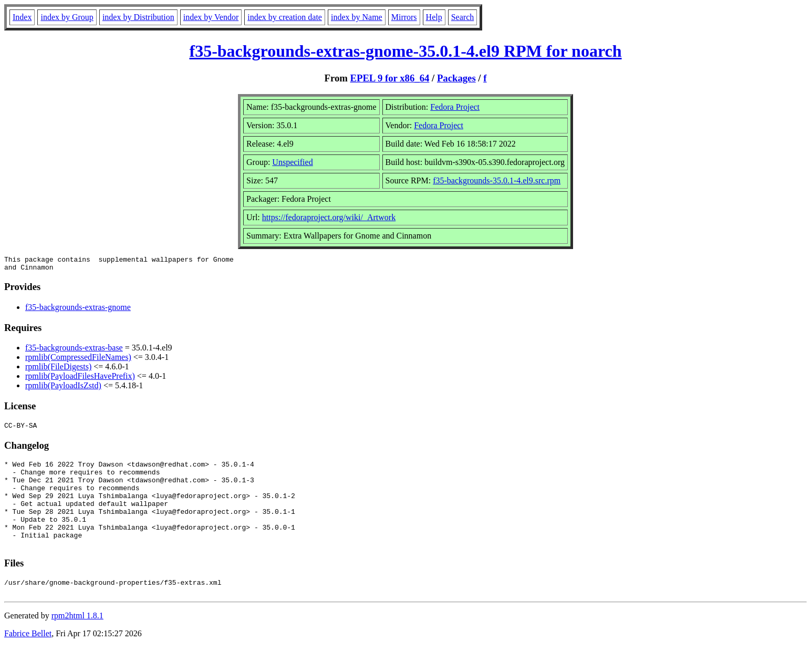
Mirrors (404, 17)
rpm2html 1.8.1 (77, 641)
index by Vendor (211, 17)
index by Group (67, 17)
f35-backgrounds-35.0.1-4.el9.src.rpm (497, 180)
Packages (456, 78)
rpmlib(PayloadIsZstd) (63, 389)
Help (434, 17)
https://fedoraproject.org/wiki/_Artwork (329, 217)
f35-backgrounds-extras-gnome (78, 310)
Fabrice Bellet (28, 659)
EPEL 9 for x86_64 (390, 78)
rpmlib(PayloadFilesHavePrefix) (80, 379)
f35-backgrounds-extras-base (74, 351)
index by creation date (285, 17)
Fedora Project (455, 107)
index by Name (357, 17)
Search (463, 17)
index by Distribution (138, 17)
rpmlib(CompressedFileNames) (78, 360)
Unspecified (292, 162)
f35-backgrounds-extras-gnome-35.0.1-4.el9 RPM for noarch (405, 51)
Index (22, 17)
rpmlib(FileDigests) (58, 370)
